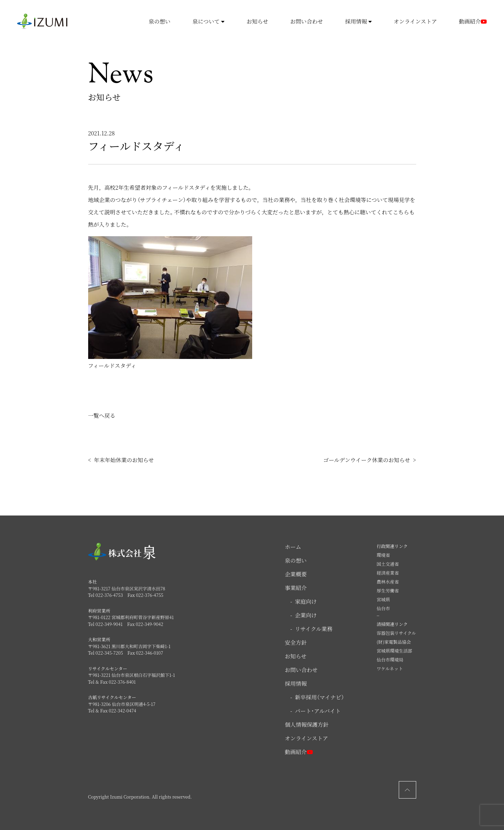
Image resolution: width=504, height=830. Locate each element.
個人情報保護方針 (307, 725)
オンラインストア (415, 21)
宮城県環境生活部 (394, 651)
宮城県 (383, 599)
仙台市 (383, 608)
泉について (208, 21)
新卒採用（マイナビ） (319, 697)
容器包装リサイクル (396, 633)
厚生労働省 (388, 591)
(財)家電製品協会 (394, 642)
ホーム (293, 547)
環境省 (383, 555)
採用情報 (358, 21)
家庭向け (306, 601)
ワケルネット (390, 668)
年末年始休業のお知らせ (124, 460)
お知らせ (257, 21)
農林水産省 (388, 582)
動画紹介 (473, 22)
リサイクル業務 (314, 629)
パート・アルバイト (318, 711)
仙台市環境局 (390, 660)
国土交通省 (388, 564)
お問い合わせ (307, 21)
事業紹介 (296, 588)
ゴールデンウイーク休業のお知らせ (367, 460)
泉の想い (160, 21)
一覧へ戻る (102, 416)
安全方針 (296, 642)
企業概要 (296, 574)
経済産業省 (388, 573)
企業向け (306, 615)
